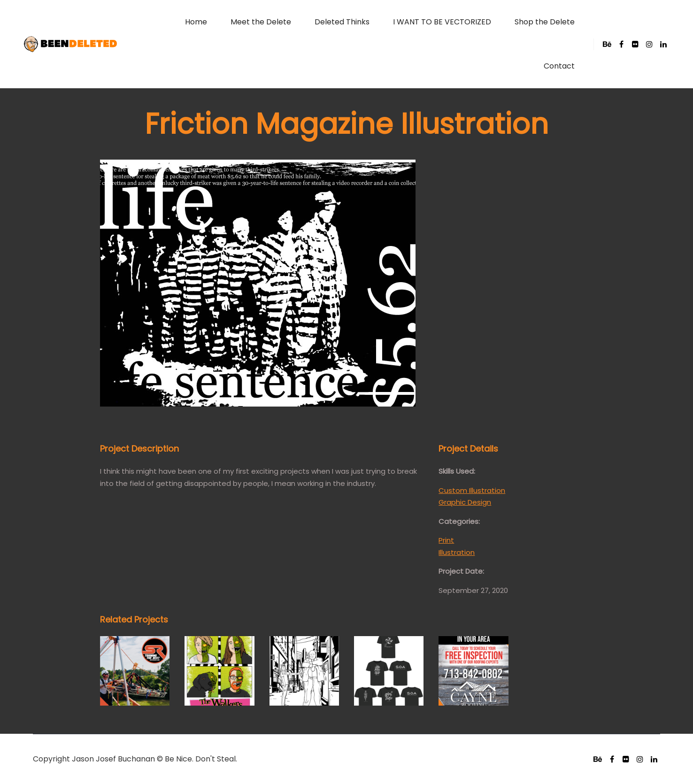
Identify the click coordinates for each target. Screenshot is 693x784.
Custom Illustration (472, 490)
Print (446, 540)
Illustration (457, 552)
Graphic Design (465, 502)
